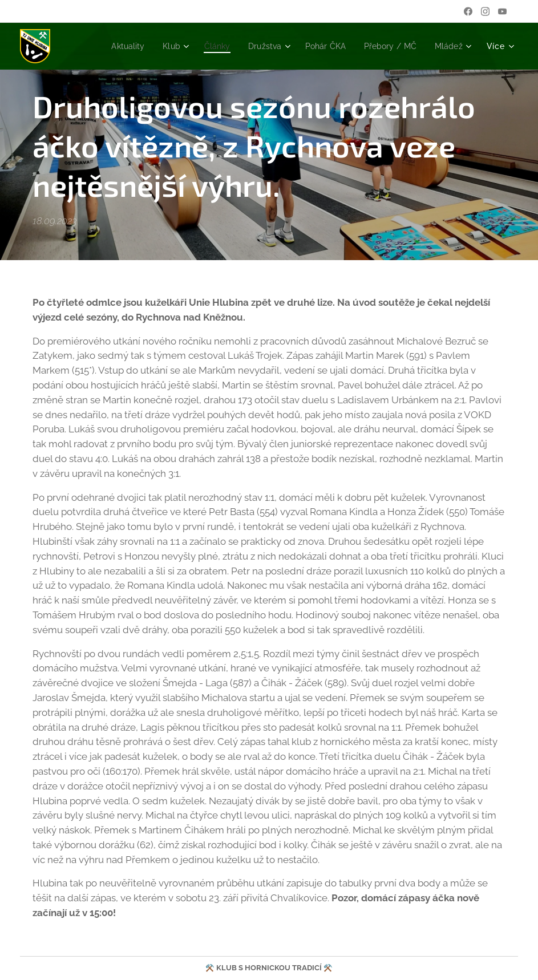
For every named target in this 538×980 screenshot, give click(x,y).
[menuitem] (163, 46)
